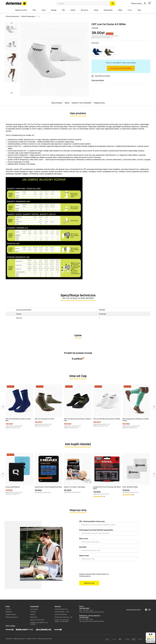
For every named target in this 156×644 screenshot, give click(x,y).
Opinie (67, 103)
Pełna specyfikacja (98, 80)
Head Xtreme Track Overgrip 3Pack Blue (48, 487)
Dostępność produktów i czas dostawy (39, 623)
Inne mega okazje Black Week (121, 68)
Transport (33, 612)
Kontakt (8, 609)
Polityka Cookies (11, 614)
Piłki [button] (63, 10)
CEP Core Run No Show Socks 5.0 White (107, 419)
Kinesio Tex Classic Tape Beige (74, 487)
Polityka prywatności (85, 576)
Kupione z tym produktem (82, 103)
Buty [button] (34, 10)
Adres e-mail (84, 556)
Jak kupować (34, 609)
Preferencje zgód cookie (45, 639)
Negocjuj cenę (99, 103)
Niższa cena (84, 538)
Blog (139, 10)
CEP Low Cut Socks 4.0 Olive (44, 419)
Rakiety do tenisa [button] (21, 10)
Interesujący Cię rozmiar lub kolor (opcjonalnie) (96, 530)
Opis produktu (57, 103)
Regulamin (9, 612)
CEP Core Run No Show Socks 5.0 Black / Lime (78, 420)
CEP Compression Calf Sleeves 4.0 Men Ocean (136, 420)
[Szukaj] (113, 3)
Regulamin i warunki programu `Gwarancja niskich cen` (94, 574)
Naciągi (54, 10)
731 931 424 (84, 618)
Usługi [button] (96, 10)
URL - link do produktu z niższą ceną (92, 521)
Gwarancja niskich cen (61, 609)
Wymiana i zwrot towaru (37, 620)
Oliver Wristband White (130, 487)
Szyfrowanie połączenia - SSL (64, 617)
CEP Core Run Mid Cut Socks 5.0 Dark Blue (18, 420)
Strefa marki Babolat (61, 614)
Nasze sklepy (136, 3)
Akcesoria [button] (84, 10)
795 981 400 (84, 608)
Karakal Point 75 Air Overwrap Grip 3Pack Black (107, 488)
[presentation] (94, 567)
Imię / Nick (83, 547)
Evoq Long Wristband (13, 487)
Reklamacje (34, 617)
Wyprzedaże (108, 10)
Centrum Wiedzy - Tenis (62, 612)
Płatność (33, 614)
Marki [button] (120, 10)
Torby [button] (43, 10)
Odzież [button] (73, 10)
